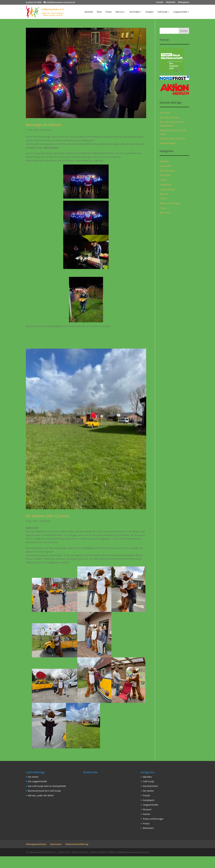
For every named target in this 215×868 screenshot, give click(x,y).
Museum (164, 194)
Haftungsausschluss (36, 844)
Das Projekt (134, 12)
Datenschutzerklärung (77, 844)
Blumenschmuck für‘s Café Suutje (44, 791)
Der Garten (165, 175)
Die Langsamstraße (169, 117)
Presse (108, 12)
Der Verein (165, 113)
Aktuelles (164, 161)
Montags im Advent (44, 125)
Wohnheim (47, 130)
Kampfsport (165, 185)
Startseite (89, 12)
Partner (163, 199)
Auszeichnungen (168, 143)
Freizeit (163, 180)
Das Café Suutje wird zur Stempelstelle (47, 786)
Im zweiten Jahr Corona (47, 516)
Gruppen (149, 12)
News (99, 12)
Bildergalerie (184, 2)
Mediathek (171, 2)
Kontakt (160, 2)
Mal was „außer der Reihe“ (173, 139)
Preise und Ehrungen (170, 203)
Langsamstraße (180, 12)
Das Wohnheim (167, 171)
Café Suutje (162, 12)
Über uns (119, 12)
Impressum (56, 844)
